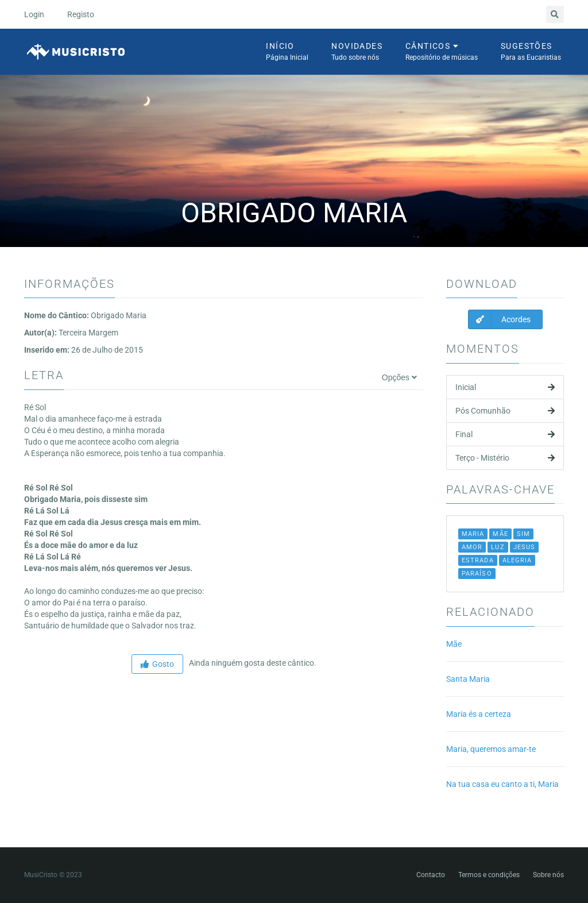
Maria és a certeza (479, 714)
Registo (81, 14)
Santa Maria (468, 679)
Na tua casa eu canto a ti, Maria (502, 784)
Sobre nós (548, 875)
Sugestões (531, 52)
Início (287, 52)
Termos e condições (489, 875)
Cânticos (442, 52)
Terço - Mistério (505, 458)
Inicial (505, 387)
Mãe (454, 644)
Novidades (357, 52)
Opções (399, 377)
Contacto (431, 875)
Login (34, 14)
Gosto (157, 664)
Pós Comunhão (505, 411)
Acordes (500, 319)
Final (505, 434)
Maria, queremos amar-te (491, 749)
